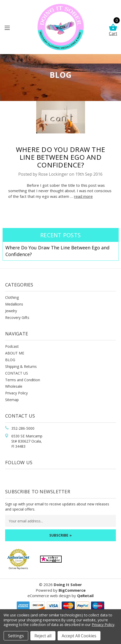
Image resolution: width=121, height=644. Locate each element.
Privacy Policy (16, 393)
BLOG (10, 360)
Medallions (14, 304)
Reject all (43, 636)
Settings (16, 636)
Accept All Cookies (79, 636)
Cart (113, 30)
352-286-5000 (23, 428)
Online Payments (18, 568)
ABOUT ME (15, 353)
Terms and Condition (23, 380)
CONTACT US (17, 373)
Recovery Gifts (17, 317)
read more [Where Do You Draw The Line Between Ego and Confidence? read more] (83, 196)
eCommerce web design (49, 596)
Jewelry (11, 311)
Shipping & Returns (21, 366)
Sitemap (12, 400)
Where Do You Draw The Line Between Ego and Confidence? (60, 157)
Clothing (12, 297)
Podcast (12, 346)
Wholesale (14, 386)
